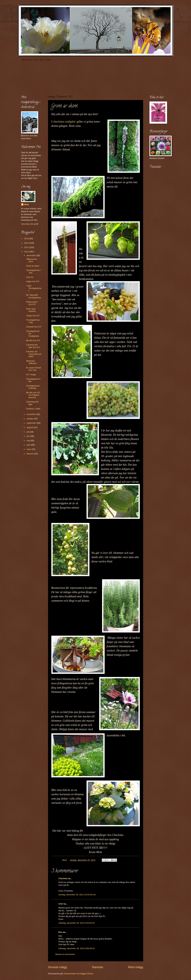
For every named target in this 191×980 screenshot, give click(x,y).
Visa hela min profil (30, 224)
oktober (30, 419)
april (29, 445)
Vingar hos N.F (33, 316)
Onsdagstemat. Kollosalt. (33, 387)
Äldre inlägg (135, 967)
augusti (30, 427)
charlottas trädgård (65, 122)
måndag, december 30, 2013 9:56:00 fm (77, 948)
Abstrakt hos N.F (34, 327)
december (31, 255)
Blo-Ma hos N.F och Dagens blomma (33, 395)
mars (29, 449)
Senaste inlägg (57, 967)
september (32, 423)
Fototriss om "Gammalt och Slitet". (34, 354)
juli (28, 432)
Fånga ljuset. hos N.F (32, 303)
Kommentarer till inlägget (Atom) (79, 974)
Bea (60, 932)
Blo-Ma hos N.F (33, 340)
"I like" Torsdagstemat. (34, 288)
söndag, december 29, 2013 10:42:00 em (77, 895)
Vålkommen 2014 (32, 260)
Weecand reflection (31, 362)
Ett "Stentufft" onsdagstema (33, 296)
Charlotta (63, 878)
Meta (27, 204)
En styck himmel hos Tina (34, 369)
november (31, 414)
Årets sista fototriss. (31, 310)
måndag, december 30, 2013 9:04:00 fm (77, 923)
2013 (27, 252)
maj (29, 441)
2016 (27, 239)
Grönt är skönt (33, 266)
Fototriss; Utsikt (33, 409)
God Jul (30, 277)
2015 (27, 243)
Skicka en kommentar (65, 954)
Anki (61, 904)
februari (30, 454)
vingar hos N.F (33, 281)
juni (29, 436)
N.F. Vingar (31, 375)
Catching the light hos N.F (33, 346)
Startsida (97, 967)
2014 (27, 247)
